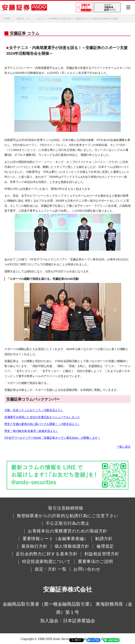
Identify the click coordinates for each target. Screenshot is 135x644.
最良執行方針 (34, 546)
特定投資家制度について (46, 562)
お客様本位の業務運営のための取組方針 (68, 531)
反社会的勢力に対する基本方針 (47, 554)
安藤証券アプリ (86, 7)
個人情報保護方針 (72, 546)
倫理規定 (105, 546)
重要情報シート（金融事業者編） (55, 539)
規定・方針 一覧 (51, 569)
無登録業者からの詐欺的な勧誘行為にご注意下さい (68, 516)
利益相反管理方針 (102, 554)
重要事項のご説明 (95, 562)
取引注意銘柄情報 (66, 508)
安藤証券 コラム (24, 19)
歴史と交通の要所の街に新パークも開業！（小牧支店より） (42, 424)
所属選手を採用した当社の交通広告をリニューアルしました (42, 417)
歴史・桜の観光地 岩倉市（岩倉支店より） (31, 431)
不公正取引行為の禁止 (68, 523)
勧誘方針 (104, 539)
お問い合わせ (87, 569)
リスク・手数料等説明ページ (110, 7)
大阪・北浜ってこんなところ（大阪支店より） (34, 410)
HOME (7, 19)
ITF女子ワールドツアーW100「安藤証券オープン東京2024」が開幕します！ (52, 438)
